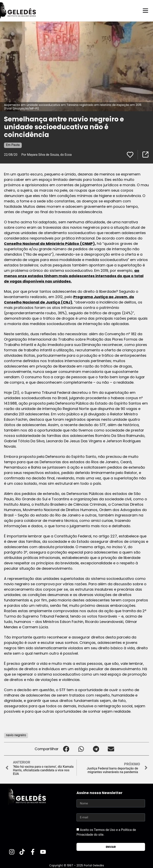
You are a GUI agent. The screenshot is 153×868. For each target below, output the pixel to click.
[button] (66, 749)
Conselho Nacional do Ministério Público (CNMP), (50, 243)
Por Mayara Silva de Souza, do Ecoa (47, 154)
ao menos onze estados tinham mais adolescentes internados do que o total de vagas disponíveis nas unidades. (74, 276)
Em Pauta (13, 145)
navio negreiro (16, 735)
